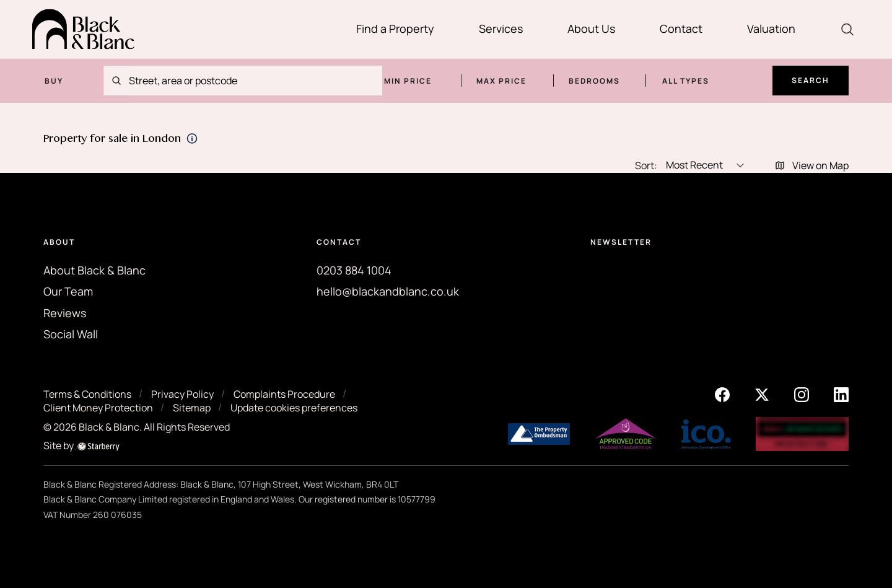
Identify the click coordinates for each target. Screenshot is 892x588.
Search (811, 80)
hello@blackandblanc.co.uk (388, 291)
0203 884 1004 (354, 270)
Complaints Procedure (284, 394)
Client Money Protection (98, 408)
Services (501, 29)
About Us (591, 29)
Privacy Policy (182, 394)
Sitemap (192, 408)
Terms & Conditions (87, 394)
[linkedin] (841, 393)
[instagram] (802, 393)
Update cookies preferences (294, 408)
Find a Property (395, 29)
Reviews (65, 313)
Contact (681, 29)
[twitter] (762, 393)
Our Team (68, 291)
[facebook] (722, 393)
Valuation (771, 29)
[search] (847, 29)
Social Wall (71, 334)
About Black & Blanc (94, 270)
